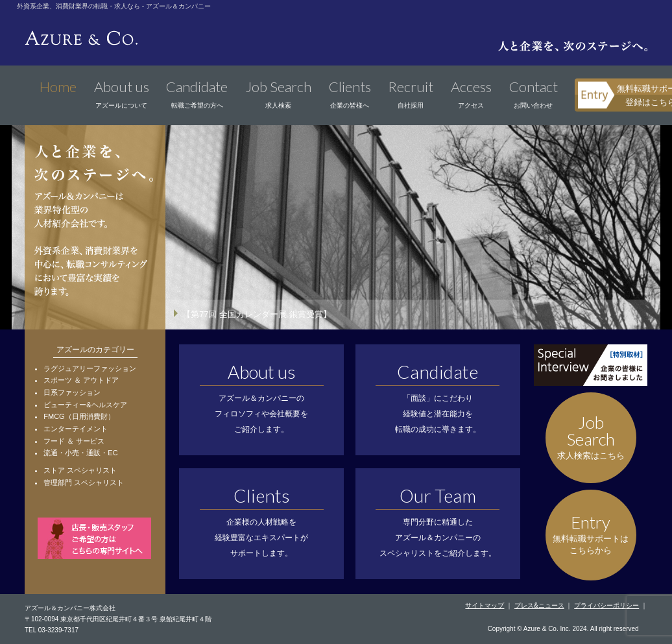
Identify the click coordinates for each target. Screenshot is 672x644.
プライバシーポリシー (606, 605)
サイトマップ (485, 605)
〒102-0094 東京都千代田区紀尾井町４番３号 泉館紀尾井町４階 (118, 619)
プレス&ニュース (539, 605)
